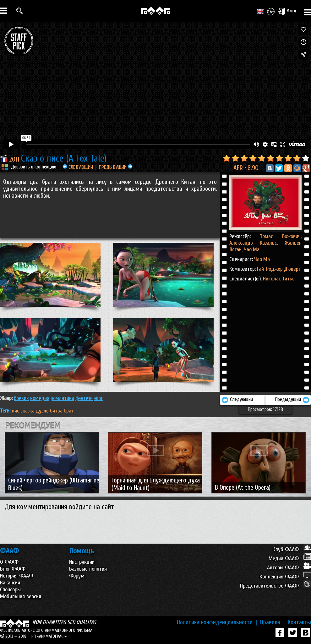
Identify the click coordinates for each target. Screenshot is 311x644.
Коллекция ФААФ (285, 577)
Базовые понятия (88, 569)
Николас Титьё (279, 279)
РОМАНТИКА (62, 398)
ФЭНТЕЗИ (84, 398)
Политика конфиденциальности (217, 622)
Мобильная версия (21, 596)
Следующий (237, 400)
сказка (27, 411)
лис (15, 411)
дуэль (42, 411)
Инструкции (82, 562)
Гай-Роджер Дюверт (279, 269)
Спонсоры (10, 590)
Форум (77, 576)
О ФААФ (9, 562)
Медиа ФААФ (290, 559)
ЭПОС (98, 398)
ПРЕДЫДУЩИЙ (116, 167)
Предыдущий (292, 400)
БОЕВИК (21, 398)
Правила (272, 622)
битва (56, 411)
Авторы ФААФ (289, 568)
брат (69, 411)
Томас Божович (280, 236)
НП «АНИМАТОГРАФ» (49, 636)
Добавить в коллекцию (34, 167)
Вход (287, 11)
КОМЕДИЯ (40, 398)
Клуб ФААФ (292, 549)
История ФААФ (16, 576)
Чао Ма (251, 250)
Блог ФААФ (13, 569)
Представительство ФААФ (276, 586)
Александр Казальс (253, 243)
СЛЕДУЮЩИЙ (78, 167)
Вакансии (10, 583)
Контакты (299, 622)
